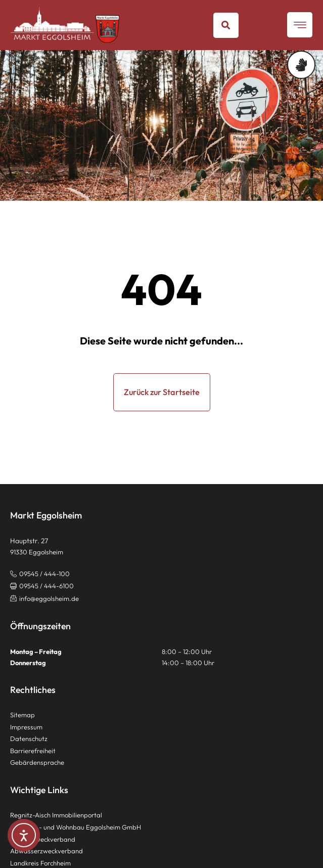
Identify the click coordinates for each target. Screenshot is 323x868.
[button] (226, 25)
